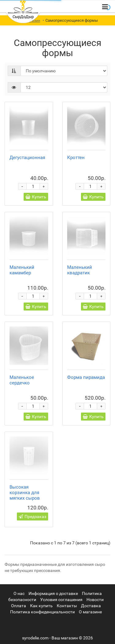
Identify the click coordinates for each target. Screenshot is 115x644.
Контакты (67, 606)
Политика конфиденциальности (42, 612)
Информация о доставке (53, 593)
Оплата (19, 606)
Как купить (41, 606)
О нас (19, 593)
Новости (95, 600)
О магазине (90, 612)
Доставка (91, 606)
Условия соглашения (61, 600)
